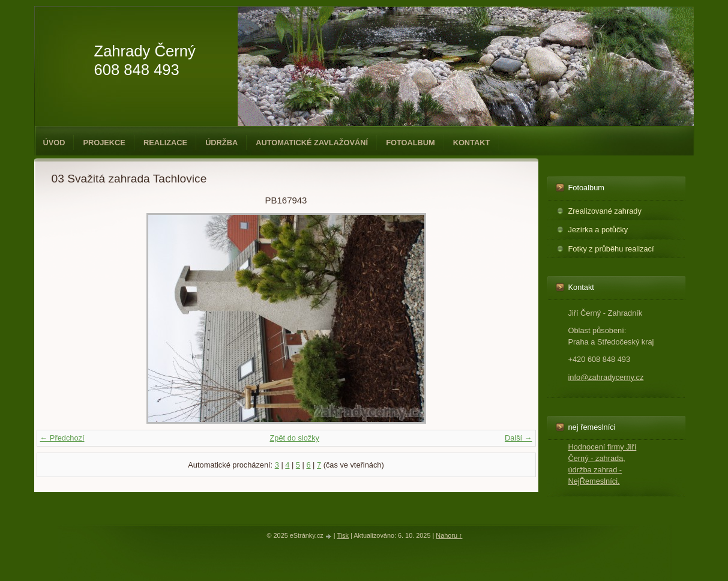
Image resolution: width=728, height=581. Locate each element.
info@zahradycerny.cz (606, 377)
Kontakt (472, 143)
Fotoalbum (411, 143)
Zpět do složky (294, 438)
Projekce (104, 143)
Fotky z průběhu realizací (611, 249)
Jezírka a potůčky (598, 230)
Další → (519, 438)
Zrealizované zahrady (605, 211)
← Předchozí (62, 438)
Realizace (165, 143)
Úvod (54, 143)
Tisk (343, 535)
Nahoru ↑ (449, 535)
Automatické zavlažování (312, 143)
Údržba (221, 143)
